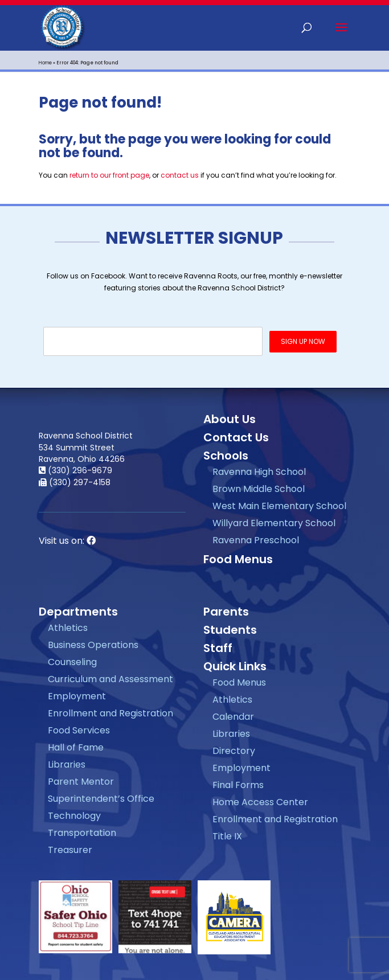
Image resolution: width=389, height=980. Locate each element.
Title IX (227, 836)
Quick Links (235, 666)
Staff (218, 648)
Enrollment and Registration (110, 713)
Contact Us (236, 437)
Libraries (67, 764)
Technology (74, 816)
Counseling (72, 662)
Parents (226, 612)
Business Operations (93, 645)
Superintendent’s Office (101, 799)
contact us (180, 175)
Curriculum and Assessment (110, 679)
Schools (226, 456)
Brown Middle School (259, 489)
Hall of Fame (76, 747)
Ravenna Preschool (256, 540)
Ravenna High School (259, 472)
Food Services (79, 730)
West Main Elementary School (279, 506)
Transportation (82, 833)
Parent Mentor (81, 782)
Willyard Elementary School (274, 523)
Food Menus (238, 559)
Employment (77, 696)
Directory (234, 751)
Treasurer (70, 850)
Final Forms (238, 785)
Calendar (233, 717)
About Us (230, 419)
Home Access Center (260, 802)
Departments (78, 612)
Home (45, 63)
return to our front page (109, 175)
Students (230, 630)
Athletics (68, 628)
